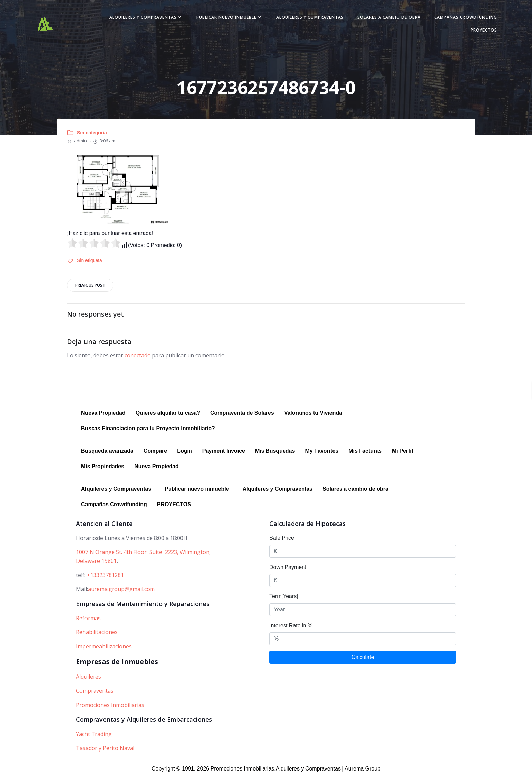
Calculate (363, 661)
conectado (138, 359)
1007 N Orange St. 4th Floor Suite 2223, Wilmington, (143, 556)
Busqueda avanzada (107, 454)
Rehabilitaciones (97, 636)
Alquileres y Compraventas (142, 18)
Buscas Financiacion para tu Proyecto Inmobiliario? (148, 432)
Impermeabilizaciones (104, 650)
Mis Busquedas (275, 454)
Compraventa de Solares (242, 416)
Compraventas (95, 695)
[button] (118, 493)
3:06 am (105, 143)
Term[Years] (284, 600)
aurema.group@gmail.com (121, 593)
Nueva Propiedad (103, 416)
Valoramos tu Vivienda (313, 416)
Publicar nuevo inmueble (226, 18)
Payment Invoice (224, 454)
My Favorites (322, 454)
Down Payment (288, 571)
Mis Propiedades (103, 470)
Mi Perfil (402, 454)
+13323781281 (105, 578)
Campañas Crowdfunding (462, 18)
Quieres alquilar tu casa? (168, 416)
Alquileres (89, 680)
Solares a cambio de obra (385, 18)
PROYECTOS (480, 31)
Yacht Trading (94, 738)
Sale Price (282, 542)
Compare (155, 454)
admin (78, 143)
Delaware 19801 (96, 565)
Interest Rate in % (291, 629)
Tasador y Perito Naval (105, 752)
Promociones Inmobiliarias (110, 708)
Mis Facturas (365, 454)
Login (185, 454)
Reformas (88, 622)
